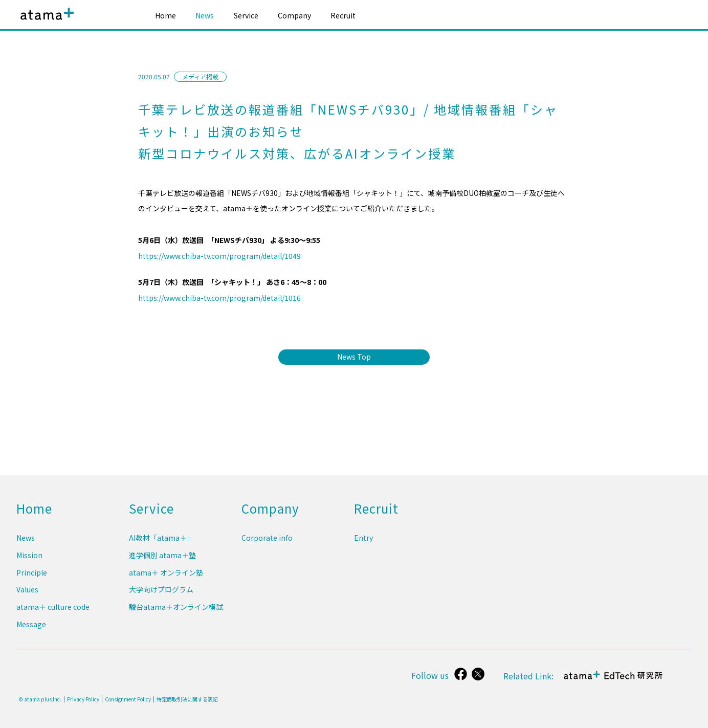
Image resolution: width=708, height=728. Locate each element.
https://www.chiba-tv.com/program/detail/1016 (219, 298)
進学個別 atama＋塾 (162, 562)
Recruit (343, 15)
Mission (29, 562)
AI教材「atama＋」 (161, 546)
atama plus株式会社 (45, 22)
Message (31, 625)
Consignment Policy (128, 699)
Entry (363, 546)
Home (165, 15)
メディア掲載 (200, 76)
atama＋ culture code (53, 609)
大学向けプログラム (161, 594)
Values (27, 594)
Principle (32, 578)
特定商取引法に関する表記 (187, 699)
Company (294, 15)
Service (246, 15)
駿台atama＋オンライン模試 (176, 609)
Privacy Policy (83, 699)
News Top (354, 357)
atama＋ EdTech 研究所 (614, 681)
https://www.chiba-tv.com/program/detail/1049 (219, 256)
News (205, 15)
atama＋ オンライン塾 (166, 578)
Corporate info (267, 546)
